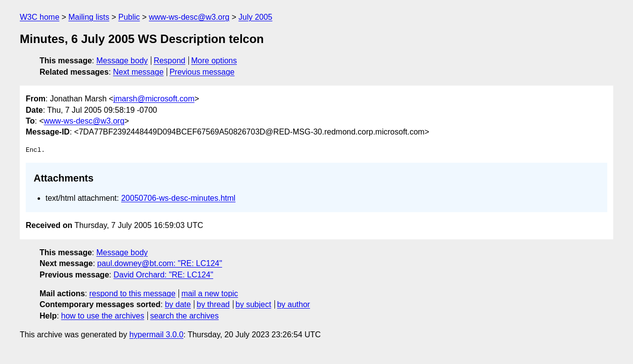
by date (178, 304)
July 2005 (255, 17)
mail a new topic (210, 294)
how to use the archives (103, 316)
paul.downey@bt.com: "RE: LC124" (160, 263)
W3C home (40, 17)
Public (129, 17)
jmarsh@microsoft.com (154, 99)
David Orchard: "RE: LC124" (163, 275)
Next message (138, 72)
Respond (170, 61)
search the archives (185, 316)
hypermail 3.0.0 (156, 335)
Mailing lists (89, 17)
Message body (122, 61)
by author (294, 304)
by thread (213, 304)
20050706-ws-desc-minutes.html (178, 198)
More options (214, 61)
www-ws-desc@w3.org (189, 17)
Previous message (202, 72)
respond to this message (132, 294)
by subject (253, 304)
